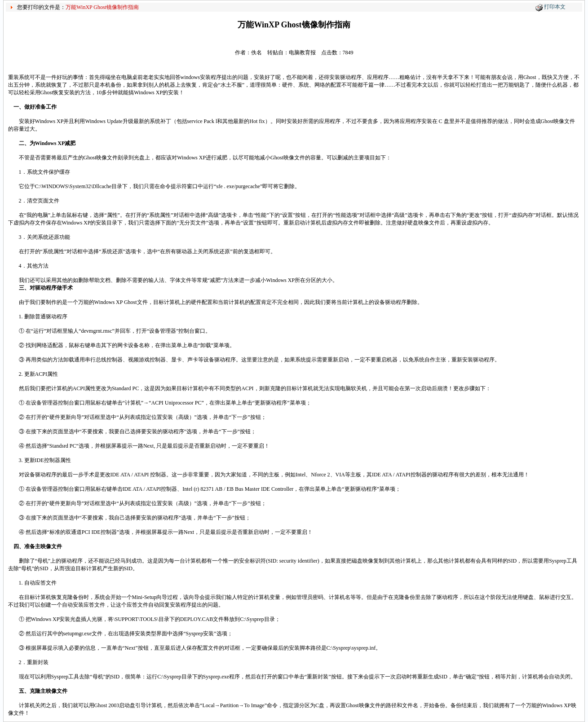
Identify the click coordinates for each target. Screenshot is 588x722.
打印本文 (555, 7)
